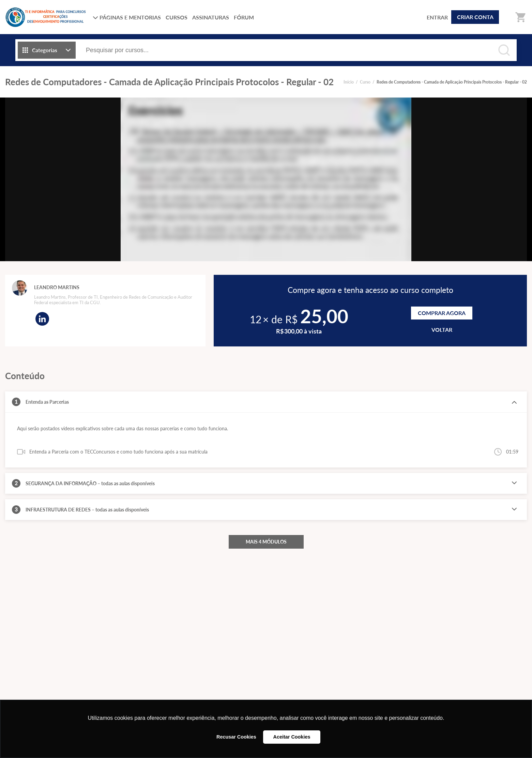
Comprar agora (442, 313)
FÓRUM (244, 17)
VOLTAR (442, 330)
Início (349, 82)
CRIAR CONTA (475, 17)
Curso (365, 82)
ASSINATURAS (211, 17)
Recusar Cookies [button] (236, 737)
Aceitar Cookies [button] (292, 737)
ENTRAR (437, 17)
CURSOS (177, 17)
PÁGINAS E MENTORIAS (127, 17)
